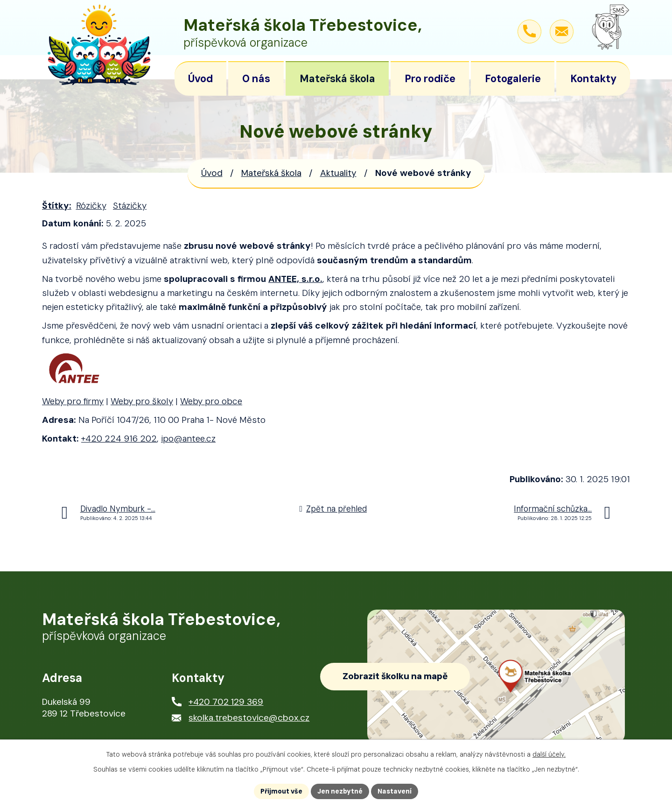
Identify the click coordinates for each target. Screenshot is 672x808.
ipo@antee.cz (188, 439)
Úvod (212, 173)
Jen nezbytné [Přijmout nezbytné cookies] (340, 791)
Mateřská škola (271, 173)
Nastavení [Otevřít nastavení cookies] (395, 791)
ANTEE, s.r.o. (295, 279)
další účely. (549, 754)
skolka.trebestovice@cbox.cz (249, 718)
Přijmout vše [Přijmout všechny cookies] (281, 791)
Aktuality (338, 173)
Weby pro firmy (73, 401)
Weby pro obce (211, 401)
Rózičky (91, 206)
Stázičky (130, 206)
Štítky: (57, 206)
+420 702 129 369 (226, 702)
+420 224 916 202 (119, 439)
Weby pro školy (142, 401)
